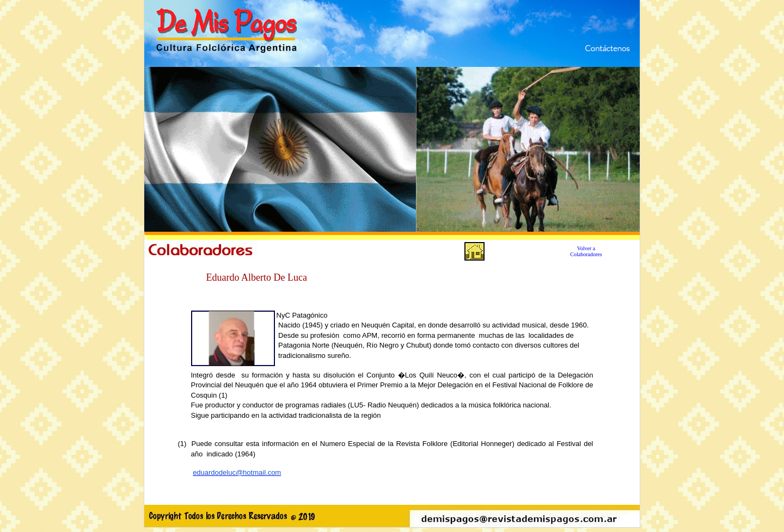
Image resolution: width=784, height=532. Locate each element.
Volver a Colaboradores (586, 251)
